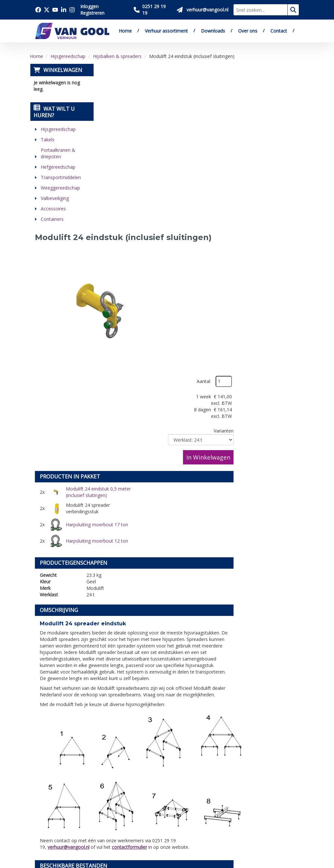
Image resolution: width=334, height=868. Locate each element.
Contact (279, 31)
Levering (166, 750)
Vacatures (107, 773)
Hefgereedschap (58, 167)
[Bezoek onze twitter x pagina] (47, 10)
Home (125, 31)
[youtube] (71, 810)
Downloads (213, 31)
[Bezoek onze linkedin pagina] (64, 10)
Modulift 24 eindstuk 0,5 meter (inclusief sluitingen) (162, 233)
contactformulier (198, 543)
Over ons (248, 31)
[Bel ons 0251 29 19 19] (153, 10)
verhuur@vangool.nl (137, 543)
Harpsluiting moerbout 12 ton (259, 249)
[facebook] (42, 810)
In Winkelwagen (274, 160)
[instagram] (56, 828)
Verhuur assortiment (166, 31)
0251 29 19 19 (54, 778)
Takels (47, 140)
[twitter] (56, 810)
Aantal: (269, 84)
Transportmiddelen (61, 177)
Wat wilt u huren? (54, 112)
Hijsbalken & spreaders (117, 56)
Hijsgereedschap (68, 56)
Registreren (92, 13)
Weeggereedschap (60, 188)
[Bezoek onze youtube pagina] (55, 10)
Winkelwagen (62, 70)
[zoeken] (293, 10)
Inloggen (89, 6)
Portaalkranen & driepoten (58, 153)
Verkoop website (116, 765)
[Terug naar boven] (167, 693)
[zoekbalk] (260, 10)
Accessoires (53, 209)
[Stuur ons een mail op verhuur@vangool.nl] (203, 10)
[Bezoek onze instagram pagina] (72, 10)
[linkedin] (42, 828)
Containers (52, 219)
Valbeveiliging (54, 198)
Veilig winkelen (174, 758)
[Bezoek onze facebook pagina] (38, 10)
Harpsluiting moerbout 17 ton (161, 249)
